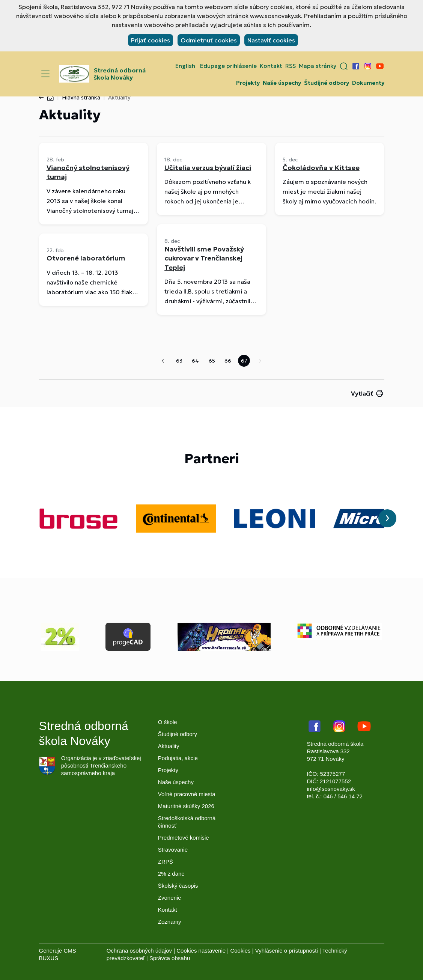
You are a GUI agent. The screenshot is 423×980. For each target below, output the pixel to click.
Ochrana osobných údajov (139, 951)
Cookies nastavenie (201, 951)
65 (212, 361)
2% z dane (171, 874)
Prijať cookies (151, 40)
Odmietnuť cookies (209, 40)
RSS (291, 66)
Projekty (248, 83)
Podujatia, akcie (178, 758)
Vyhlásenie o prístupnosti (287, 951)
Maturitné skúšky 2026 (186, 806)
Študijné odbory (327, 83)
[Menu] (45, 74)
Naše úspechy (282, 83)
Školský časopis (178, 886)
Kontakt (271, 66)
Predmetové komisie (184, 838)
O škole (168, 722)
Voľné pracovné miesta (187, 794)
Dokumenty (368, 83)
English (185, 66)
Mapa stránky (318, 66)
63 (179, 361)
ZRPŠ (166, 862)
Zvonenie (170, 898)
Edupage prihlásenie (228, 66)
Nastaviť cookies (271, 40)
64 (195, 361)
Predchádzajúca (163, 361)
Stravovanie (173, 850)
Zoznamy (170, 922)
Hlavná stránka (81, 97)
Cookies (240, 951)
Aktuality (169, 746)
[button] (344, 66)
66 (228, 361)
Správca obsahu (170, 958)
